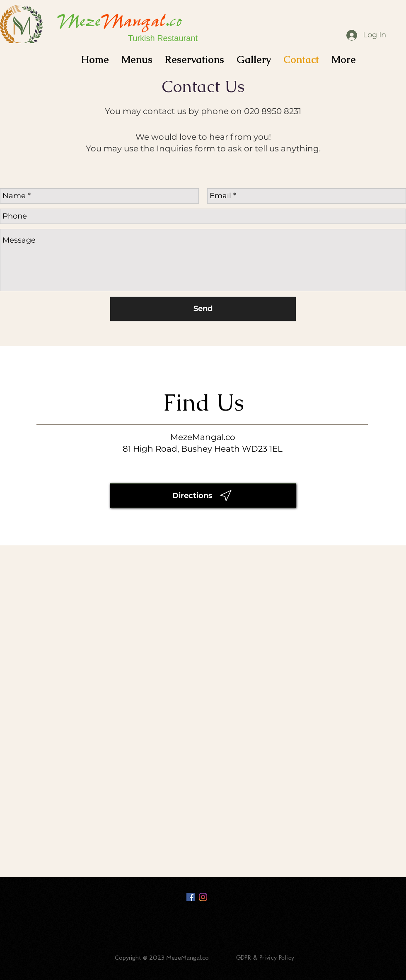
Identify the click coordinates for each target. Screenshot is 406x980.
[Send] (203, 309)
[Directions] (203, 496)
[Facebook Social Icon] (191, 897)
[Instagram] (203, 897)
